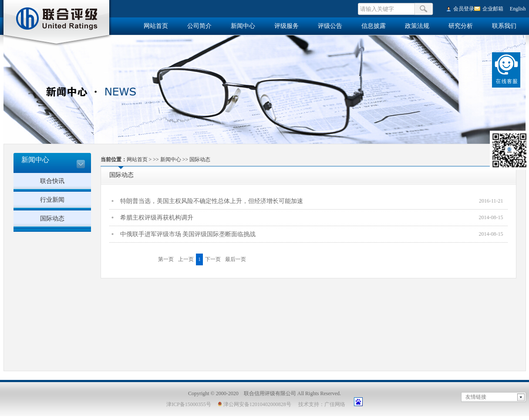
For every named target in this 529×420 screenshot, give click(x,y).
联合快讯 (52, 181)
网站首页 (156, 26)
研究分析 (461, 26)
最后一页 (236, 259)
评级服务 (286, 26)
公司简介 (199, 26)
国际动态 (52, 218)
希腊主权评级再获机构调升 (157, 218)
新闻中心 (243, 26)
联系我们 (504, 26)
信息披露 (374, 26)
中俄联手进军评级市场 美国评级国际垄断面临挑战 (188, 234)
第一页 (166, 259)
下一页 (213, 259)
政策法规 (417, 26)
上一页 (186, 259)
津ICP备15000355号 (189, 404)
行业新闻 (52, 200)
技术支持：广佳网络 (322, 404)
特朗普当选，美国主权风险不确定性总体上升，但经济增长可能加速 (212, 201)
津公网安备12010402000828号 (254, 404)
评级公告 (330, 26)
